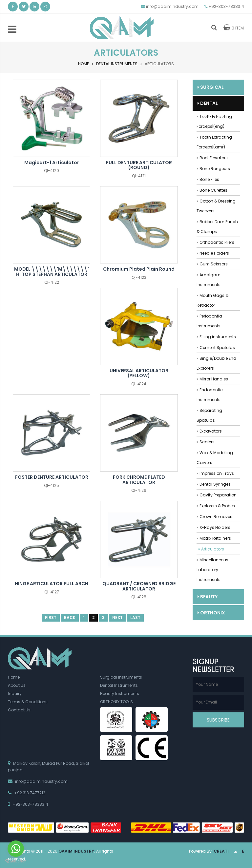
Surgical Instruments (214, 89)
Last (135, 617)
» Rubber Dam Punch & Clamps (217, 227)
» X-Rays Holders (213, 527)
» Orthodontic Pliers (215, 242)
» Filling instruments (216, 337)
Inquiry (15, 694)
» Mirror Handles (212, 379)
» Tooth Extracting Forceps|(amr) (214, 142)
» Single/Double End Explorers (216, 363)
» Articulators (211, 549)
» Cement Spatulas (216, 347)
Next (117, 617)
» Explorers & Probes (216, 506)
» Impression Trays (215, 473)
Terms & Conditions (28, 702)
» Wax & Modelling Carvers (215, 458)
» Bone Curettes (212, 190)
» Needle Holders (213, 253)
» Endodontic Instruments (210, 395)
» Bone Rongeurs (213, 169)
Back (70, 617)
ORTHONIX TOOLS (211, 615)
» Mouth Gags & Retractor (212, 300)
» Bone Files (208, 179)
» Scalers (206, 442)
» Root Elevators (212, 158)
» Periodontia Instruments (209, 321)
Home (84, 64)
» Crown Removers (215, 517)
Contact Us (19, 710)
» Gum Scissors (212, 264)
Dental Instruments (117, 64)
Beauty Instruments (214, 599)
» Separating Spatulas (209, 415)
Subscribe (218, 720)
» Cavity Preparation (217, 495)
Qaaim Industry (76, 851)
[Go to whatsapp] (16, 849)
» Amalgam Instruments (209, 280)
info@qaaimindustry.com (172, 6)
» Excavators (209, 431)
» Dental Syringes (214, 484)
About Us (17, 685)
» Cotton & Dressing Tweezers (216, 206)
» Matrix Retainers (214, 538)
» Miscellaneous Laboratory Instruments (212, 570)
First (51, 617)
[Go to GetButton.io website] (16, 861)
